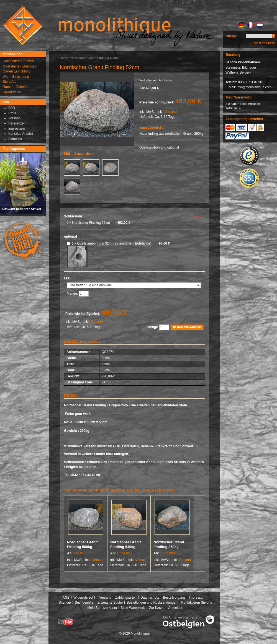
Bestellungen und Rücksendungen (152, 603)
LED (67, 278)
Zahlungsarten (126, 598)
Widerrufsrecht (84, 598)
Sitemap (65, 603)
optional (70, 237)
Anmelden (176, 608)
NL (260, 25)
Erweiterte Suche (263, 43)
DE (241, 25)
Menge (153, 327)
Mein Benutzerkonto (102, 608)
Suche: (231, 36)
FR (251, 25)
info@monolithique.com (254, 87)
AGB (66, 598)
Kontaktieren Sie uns (197, 603)
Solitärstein (74, 216)
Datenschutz (150, 598)
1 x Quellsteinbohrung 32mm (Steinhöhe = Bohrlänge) (121, 243)
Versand (171, 112)
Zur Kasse (157, 608)
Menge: (73, 294)
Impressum (197, 598)
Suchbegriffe (84, 603)
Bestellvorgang (174, 598)
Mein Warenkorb (133, 608)
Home (64, 58)
